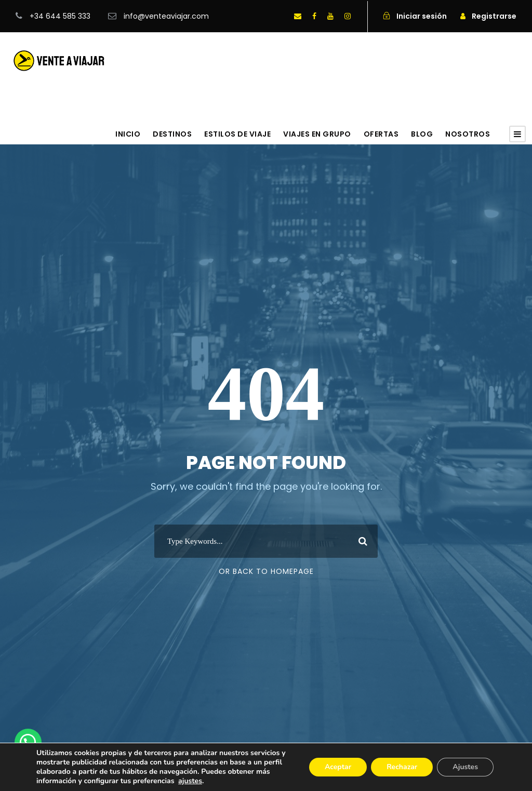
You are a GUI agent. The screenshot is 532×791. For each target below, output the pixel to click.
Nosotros (468, 134)
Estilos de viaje (237, 134)
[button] (28, 742)
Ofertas (381, 134)
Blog (422, 134)
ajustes (190, 781)
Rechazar (402, 767)
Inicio (128, 134)
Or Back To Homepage (266, 571)
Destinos (172, 134)
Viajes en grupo (317, 134)
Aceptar (338, 767)
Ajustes (465, 767)
